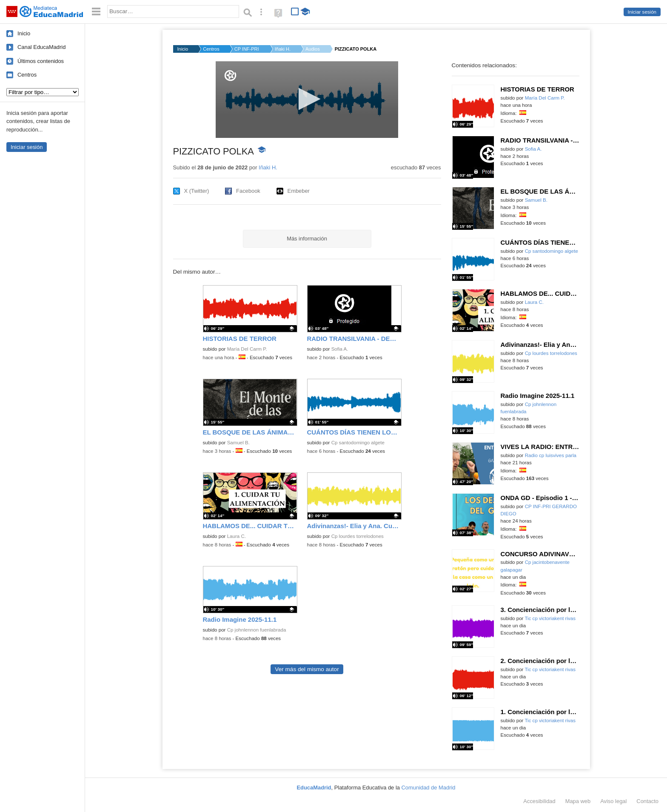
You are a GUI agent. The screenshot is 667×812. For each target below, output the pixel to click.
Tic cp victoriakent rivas (550, 618)
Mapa (578, 801)
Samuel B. (238, 443)
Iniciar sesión (642, 12)
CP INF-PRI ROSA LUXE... (247, 49)
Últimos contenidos (41, 61)
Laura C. (237, 536)
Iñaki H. (283, 49)
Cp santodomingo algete (358, 443)
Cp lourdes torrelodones (358, 536)
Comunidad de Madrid (429, 788)
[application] (307, 100)
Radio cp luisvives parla (551, 455)
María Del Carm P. (247, 349)
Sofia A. (340, 349)
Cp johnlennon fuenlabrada (257, 630)
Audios (313, 49)
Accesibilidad (539, 801)
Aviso (613, 801)
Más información (307, 239)
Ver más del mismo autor (307, 669)
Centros (27, 75)
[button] (307, 99)
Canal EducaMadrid (41, 47)
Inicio (24, 33)
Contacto (647, 801)
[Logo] (230, 76)
